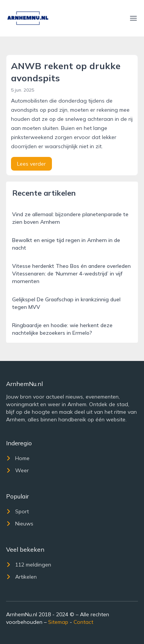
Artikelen (21, 577)
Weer (17, 470)
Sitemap (58, 622)
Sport (17, 511)
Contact (83, 622)
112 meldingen (29, 565)
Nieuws (20, 524)
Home (18, 458)
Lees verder (31, 164)
